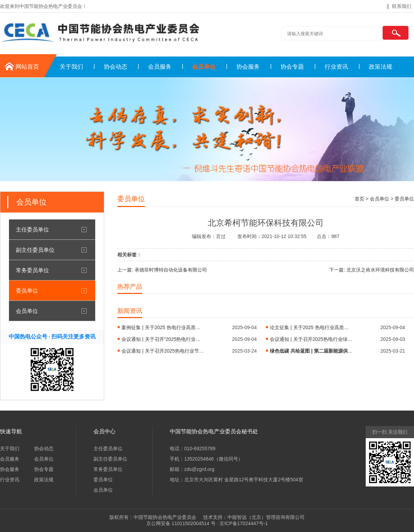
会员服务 (160, 67)
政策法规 (381, 67)
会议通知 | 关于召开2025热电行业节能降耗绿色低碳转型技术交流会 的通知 (163, 351)
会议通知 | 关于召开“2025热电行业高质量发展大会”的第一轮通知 (163, 339)
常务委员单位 (32, 270)
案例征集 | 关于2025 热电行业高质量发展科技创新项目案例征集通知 (163, 327)
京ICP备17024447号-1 (244, 523)
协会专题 (292, 67)
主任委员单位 (32, 229)
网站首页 (27, 67)
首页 (359, 199)
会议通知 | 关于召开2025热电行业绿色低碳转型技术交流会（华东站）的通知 (311, 339)
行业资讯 (336, 67)
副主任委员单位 (35, 250)
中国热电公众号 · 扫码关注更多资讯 (52, 337)
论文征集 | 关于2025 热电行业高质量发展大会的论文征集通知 (311, 327)
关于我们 (71, 67)
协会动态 (116, 67)
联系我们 (402, 6)
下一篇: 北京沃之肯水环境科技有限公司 (372, 270)
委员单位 (27, 290)
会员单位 (204, 67)
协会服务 (248, 67)
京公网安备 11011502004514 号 (181, 523)
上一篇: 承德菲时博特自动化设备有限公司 (162, 270)
